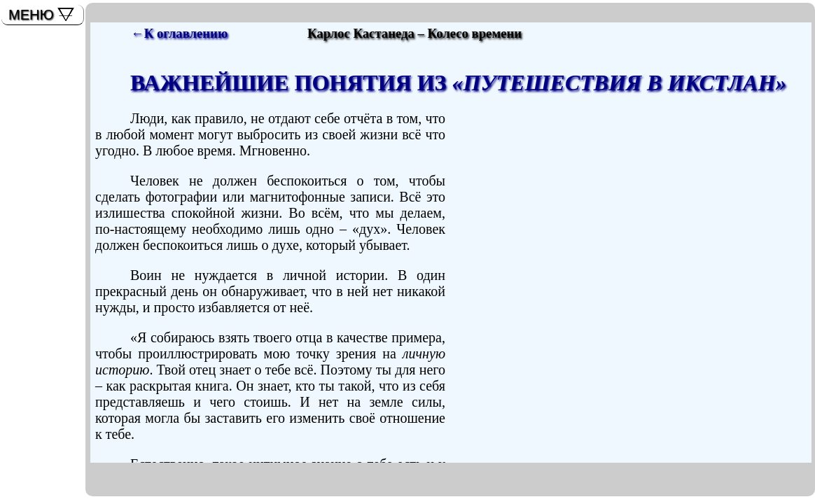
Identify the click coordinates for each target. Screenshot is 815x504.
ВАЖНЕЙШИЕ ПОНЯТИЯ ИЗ (459, 83)
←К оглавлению (179, 33)
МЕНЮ (31, 15)
